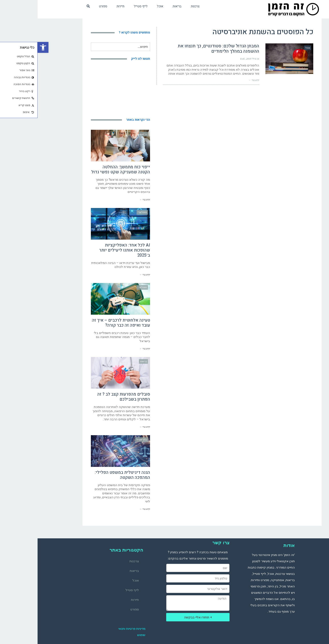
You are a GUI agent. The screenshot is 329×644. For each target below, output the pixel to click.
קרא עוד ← (216, 80)
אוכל (98, 580)
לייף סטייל (95, 590)
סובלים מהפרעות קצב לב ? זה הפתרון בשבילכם (86, 397)
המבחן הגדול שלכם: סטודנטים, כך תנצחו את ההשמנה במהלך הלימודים (181, 49)
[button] (5, 47)
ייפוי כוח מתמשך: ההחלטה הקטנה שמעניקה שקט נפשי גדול (83, 169)
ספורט (97, 609)
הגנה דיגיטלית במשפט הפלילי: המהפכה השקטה (85, 475)
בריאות (97, 571)
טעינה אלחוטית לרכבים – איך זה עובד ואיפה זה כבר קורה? (83, 323)
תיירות (97, 600)
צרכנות (97, 561)
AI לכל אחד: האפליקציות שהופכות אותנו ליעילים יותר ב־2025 (87, 250)
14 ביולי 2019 (215, 59)
